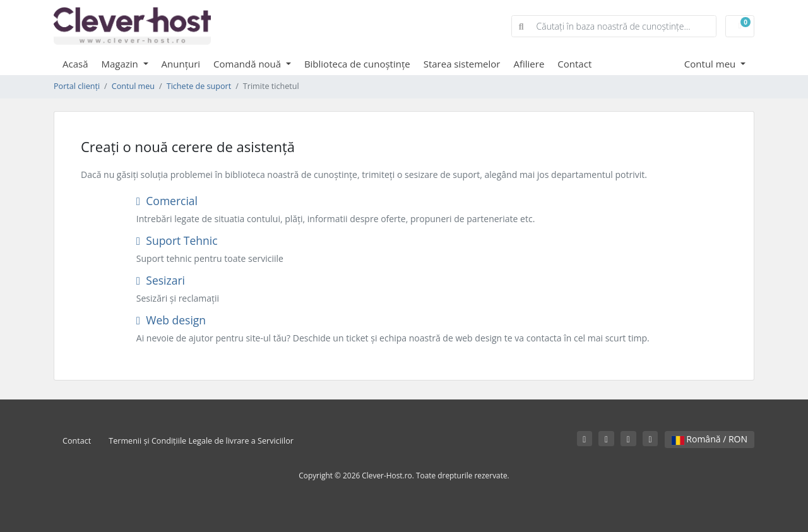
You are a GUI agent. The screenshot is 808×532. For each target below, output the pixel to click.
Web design (171, 320)
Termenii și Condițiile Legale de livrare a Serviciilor (201, 441)
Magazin (121, 64)
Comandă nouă (248, 64)
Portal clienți (77, 86)
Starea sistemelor (462, 64)
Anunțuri (181, 64)
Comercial (167, 201)
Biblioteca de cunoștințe (357, 64)
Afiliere (529, 64)
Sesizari (161, 280)
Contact (574, 64)
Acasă (75, 64)
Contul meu (711, 64)
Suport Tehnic (177, 240)
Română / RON (710, 439)
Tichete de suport (199, 86)
